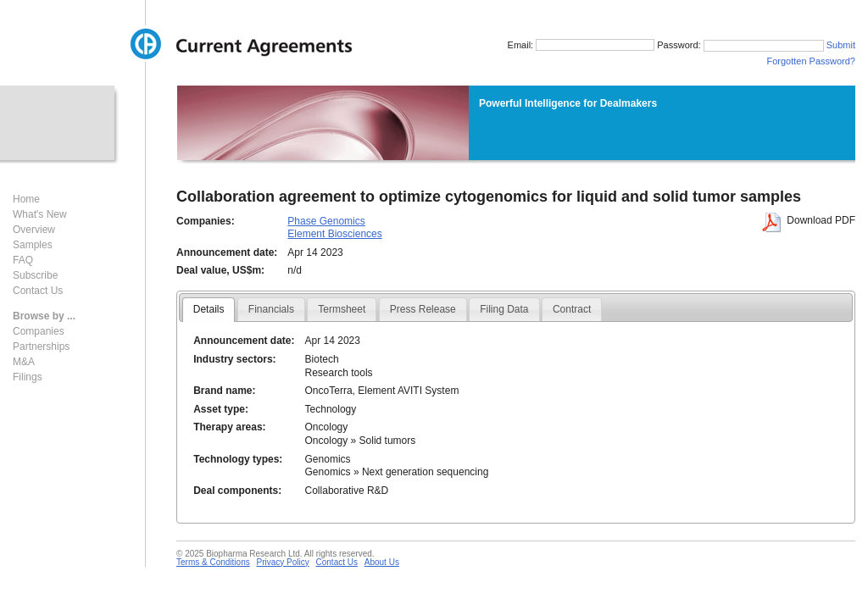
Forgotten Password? (811, 63)
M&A (24, 362)
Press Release (423, 309)
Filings (28, 377)
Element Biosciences (334, 234)
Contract (572, 309)
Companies (39, 331)
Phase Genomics (326, 221)
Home (26, 199)
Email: (563, 47)
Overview (34, 230)
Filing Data (504, 309)
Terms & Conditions (213, 562)
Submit (841, 47)
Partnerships (41, 347)
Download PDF (821, 220)
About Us (382, 562)
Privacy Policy (282, 562)
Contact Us (38, 291)
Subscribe (35, 275)
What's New (40, 214)
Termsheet (342, 309)
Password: (731, 47)
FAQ (23, 260)
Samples (33, 245)
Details (209, 309)
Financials (271, 309)
